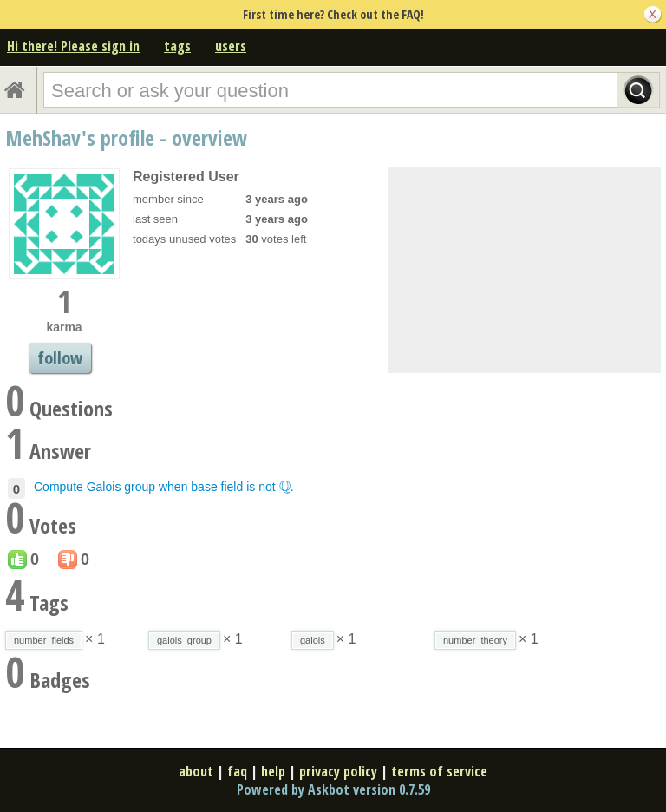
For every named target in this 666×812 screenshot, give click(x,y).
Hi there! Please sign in (73, 46)
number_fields (44, 640)
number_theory (475, 640)
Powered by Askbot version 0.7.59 (333, 789)
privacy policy (338, 771)
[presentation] (285, 487)
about (196, 771)
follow (60, 358)
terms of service (439, 771)
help (273, 771)
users (231, 46)
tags (177, 46)
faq (237, 771)
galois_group (184, 640)
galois (313, 640)
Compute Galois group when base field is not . (164, 487)
